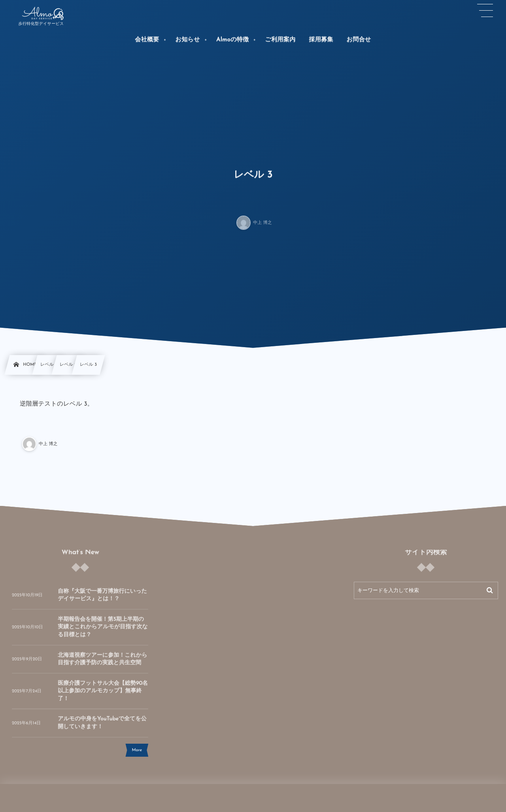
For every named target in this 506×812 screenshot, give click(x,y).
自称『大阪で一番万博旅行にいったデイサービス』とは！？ (102, 599)
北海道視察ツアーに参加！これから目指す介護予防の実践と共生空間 (102, 663)
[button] (485, 11)
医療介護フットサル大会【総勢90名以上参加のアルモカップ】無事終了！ (103, 695)
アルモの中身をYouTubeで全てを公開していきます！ (102, 727)
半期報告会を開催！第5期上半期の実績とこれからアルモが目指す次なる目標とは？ (103, 632)
